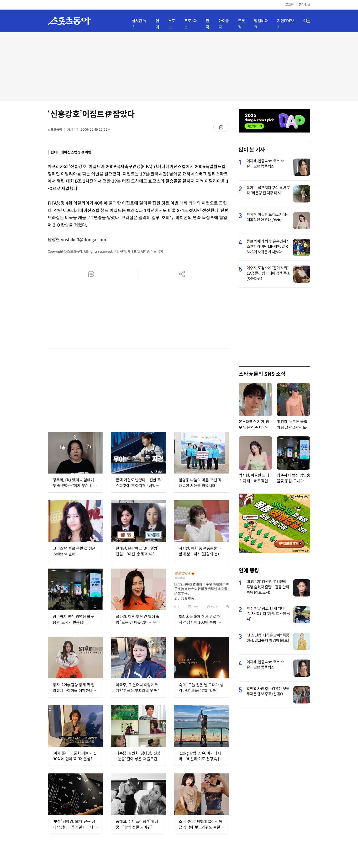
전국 (208, 24)
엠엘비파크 (261, 24)
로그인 (290, 5)
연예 (157, 24)
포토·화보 (190, 24)
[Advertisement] (179, 67)
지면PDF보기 (286, 24)
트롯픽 (241, 24)
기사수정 (90, 131)
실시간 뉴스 (139, 24)
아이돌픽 (224, 24)
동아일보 (305, 5)
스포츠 (172, 24)
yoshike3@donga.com (84, 240)
